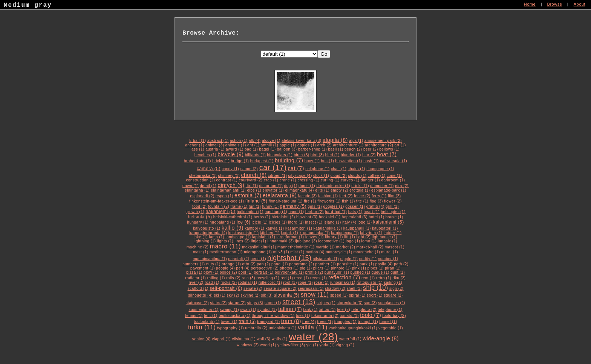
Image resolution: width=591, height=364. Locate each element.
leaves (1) (315, 237)
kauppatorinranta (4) (208, 233)
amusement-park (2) (383, 141)
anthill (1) (270, 145)
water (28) (313, 337)
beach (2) (353, 149)
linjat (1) (259, 241)
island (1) (332, 222)
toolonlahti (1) (207, 322)
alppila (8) (335, 140)
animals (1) (236, 145)
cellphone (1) (317, 169)
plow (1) (211, 272)
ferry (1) (379, 196)
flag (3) (376, 201)
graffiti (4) (375, 206)
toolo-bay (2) (394, 316)
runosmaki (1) (343, 283)
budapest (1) (262, 161)
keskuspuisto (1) (244, 233)
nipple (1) (349, 259)
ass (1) (198, 149)
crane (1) (288, 180)
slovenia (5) (287, 295)
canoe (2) (249, 169)
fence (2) (362, 196)
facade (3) (308, 196)
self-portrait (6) (226, 288)
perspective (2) (265, 268)
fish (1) (348, 201)
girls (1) (315, 206)
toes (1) (303, 316)
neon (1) (258, 259)
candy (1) (230, 169)
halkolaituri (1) (250, 212)
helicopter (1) (393, 212)
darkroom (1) (393, 180)
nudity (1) (368, 259)
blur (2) (369, 155)
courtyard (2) (250, 180)
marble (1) (325, 247)
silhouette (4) (200, 295)
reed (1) (302, 278)
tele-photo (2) (364, 310)
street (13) (299, 302)
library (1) (334, 237)
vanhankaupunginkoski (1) (353, 328)
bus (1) (328, 161)
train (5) (247, 321)
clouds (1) (357, 176)
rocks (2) (229, 283)
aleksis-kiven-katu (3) (301, 141)
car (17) (273, 168)
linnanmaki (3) (281, 241)
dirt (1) (252, 186)
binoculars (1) (280, 155)
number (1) (388, 259)
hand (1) (296, 212)
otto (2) (249, 264)
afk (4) (255, 141)
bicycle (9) (230, 154)
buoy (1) (312, 161)
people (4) (225, 268)
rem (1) (368, 278)
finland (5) (256, 201)
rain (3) (248, 278)
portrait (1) (264, 272)
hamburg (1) (276, 212)
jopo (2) (365, 222)
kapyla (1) (275, 228)
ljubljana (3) (306, 241)
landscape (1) (238, 237)
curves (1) (350, 180)
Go (324, 54)
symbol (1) (267, 310)
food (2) (199, 206)
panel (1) (280, 264)
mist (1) (297, 252)
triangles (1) (345, 322)
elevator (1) (273, 190)
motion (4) (315, 252)
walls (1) (280, 339)
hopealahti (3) (355, 217)
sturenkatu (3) (350, 303)
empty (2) (339, 190)
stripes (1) (326, 303)
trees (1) (325, 322)
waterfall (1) (350, 339)
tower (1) (229, 322)
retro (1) (384, 278)
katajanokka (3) (328, 228)
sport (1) (375, 295)
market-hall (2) (370, 247)
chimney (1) (229, 176)
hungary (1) (198, 222)
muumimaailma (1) (210, 259)
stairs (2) (219, 303)
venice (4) (201, 339)
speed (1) (339, 295)
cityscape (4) (300, 176)
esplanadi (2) (202, 196)
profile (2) (314, 272)
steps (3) (255, 303)
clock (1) (321, 176)
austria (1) (215, 149)
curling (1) (330, 180)
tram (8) (291, 321)
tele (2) (344, 310)
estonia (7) (248, 195)
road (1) (212, 283)
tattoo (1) (327, 310)
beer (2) (371, 149)
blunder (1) (351, 155)
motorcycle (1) (339, 252)
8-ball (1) (198, 141)
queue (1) (380, 272)
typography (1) (230, 328)
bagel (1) (268, 149)
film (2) (394, 196)
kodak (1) (289, 233)
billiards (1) (255, 155)
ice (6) (244, 222)
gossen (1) (355, 206)
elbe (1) (254, 190)
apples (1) (307, 145)
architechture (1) (348, 145)
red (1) (287, 278)
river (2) (196, 283)
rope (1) (305, 283)
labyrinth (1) (371, 233)
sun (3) (370, 303)
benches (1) (205, 155)
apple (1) (288, 145)
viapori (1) (221, 339)
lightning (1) (205, 241)
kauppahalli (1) (357, 228)
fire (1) (310, 201)
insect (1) (314, 222)
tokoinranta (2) (325, 316)
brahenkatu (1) (198, 161)
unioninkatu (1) (283, 328)
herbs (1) (262, 217)
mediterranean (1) (226, 252)
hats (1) (355, 212)
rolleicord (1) (270, 283)
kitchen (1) (270, 233)
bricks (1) (221, 161)
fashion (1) (328, 196)
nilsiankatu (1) (326, 259)
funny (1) (271, 206)
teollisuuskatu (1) (235, 316)
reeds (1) (319, 278)
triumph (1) (368, 322)
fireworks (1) (329, 201)
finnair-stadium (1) (286, 201)
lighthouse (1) (385, 237)
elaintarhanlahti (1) (228, 190)
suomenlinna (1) (203, 310)
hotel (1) (376, 217)
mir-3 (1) (281, 252)
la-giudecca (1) (345, 233)
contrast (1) (227, 180)
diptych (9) (231, 185)
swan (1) (248, 310)
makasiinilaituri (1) (259, 247)
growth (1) (195, 212)
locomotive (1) (331, 241)
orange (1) (231, 264)
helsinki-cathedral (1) (233, 217)
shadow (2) (335, 289)
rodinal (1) (248, 283)
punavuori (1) (337, 272)
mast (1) (201, 252)
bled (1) (332, 155)
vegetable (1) (391, 328)
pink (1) (359, 268)
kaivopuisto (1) (207, 228)
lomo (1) (369, 241)
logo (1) (353, 241)
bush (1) (371, 161)
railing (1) (216, 278)
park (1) (367, 264)
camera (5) (209, 169)
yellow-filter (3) (291, 345)
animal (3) (215, 145)
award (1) (235, 149)
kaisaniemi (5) (389, 222)
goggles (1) (334, 206)
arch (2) (325, 145)
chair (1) (339, 169)
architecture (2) (379, 145)
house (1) (394, 217)
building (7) (289, 160)
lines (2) (242, 241)
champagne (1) (380, 169)
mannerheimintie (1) (296, 247)
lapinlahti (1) (264, 237)
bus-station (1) (349, 161)
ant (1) (253, 145)
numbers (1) (194, 264)
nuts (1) (213, 264)
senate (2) (253, 289)
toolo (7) (371, 315)
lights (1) (225, 241)
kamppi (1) (254, 228)
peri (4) (243, 268)
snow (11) (315, 295)
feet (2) (346, 196)
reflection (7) (344, 277)
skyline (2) (250, 295)
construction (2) (200, 180)
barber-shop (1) (312, 149)
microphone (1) (258, 252)
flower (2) (393, 201)
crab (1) (271, 180)
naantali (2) (239, 259)
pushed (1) (361, 272)
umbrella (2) (256, 328)
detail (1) (208, 186)
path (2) (401, 264)
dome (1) (307, 186)
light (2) (363, 237)
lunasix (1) (388, 241)
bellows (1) (389, 149)
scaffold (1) (198, 289)
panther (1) (326, 264)
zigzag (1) (345, 345)
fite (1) (362, 201)
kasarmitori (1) (299, 228)
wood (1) (268, 345)
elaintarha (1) (197, 190)
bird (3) (317, 155)
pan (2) (264, 264)
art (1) (400, 145)
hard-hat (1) (336, 212)
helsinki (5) (200, 217)
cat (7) (296, 168)
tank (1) (310, 310)
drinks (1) (360, 186)
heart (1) (372, 212)
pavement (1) (203, 268)
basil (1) (336, 149)
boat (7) (387, 154)
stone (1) (273, 303)
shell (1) (354, 289)
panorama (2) (302, 264)
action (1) (239, 141)
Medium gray (28, 6)
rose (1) (321, 283)
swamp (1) (229, 310)
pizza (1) (194, 272)
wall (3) (263, 339)
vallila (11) (313, 327)
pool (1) (245, 272)
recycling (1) (268, 278)
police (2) (228, 272)
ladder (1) (393, 233)
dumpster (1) (382, 186)
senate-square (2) (280, 289)
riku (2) (399, 278)
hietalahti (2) (283, 217)
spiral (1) (357, 295)
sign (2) (396, 289)
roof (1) (290, 283)
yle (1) (312, 345)
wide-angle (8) (381, 338)
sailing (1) (393, 283)
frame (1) (239, 206)
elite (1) (322, 190)
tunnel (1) (388, 322)
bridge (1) (240, 161)
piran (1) (393, 268)
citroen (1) (278, 176)
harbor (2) (315, 212)
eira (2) (402, 186)
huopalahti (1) (222, 222)
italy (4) (349, 222)
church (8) (254, 175)
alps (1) (356, 141)
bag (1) (251, 149)
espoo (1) (224, 196)
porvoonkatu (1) (289, 272)
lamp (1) (217, 237)
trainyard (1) (268, 322)
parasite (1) (348, 264)
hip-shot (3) (307, 217)
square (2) (393, 295)
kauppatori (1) (385, 228)
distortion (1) (271, 186)
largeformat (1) (290, 237)
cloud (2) (339, 176)
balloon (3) (287, 149)
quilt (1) (398, 272)
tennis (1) (194, 316)
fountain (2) (219, 206)
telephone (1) (390, 310)
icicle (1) (260, 222)
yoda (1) (327, 345)
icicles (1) (278, 222)
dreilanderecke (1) (333, 186)
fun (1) (255, 206)
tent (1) (211, 316)
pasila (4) (384, 264)
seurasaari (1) (311, 289)
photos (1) (289, 268)
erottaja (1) (360, 190)
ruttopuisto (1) (370, 283)
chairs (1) (356, 169)
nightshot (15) (289, 258)
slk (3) (267, 295)
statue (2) (237, 303)
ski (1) (220, 295)
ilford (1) (296, 222)
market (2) (346, 247)
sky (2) (233, 295)
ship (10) (376, 288)
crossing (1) (308, 180)
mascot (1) (395, 247)
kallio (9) (233, 228)
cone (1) (394, 176)
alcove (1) (271, 141)
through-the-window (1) (273, 316)
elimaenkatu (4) (299, 190)
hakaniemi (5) (221, 212)
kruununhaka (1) (315, 233)
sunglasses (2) (392, 303)
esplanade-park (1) (389, 190)
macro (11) (225, 246)
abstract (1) (218, 141)
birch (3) (301, 155)
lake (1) (201, 237)
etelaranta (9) (280, 195)
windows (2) (248, 345)
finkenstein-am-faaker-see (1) (217, 201)
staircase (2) (198, 303)
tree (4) (309, 322)
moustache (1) (367, 252)
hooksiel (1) (330, 217)
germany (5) (293, 206)
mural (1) (390, 252)
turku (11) (202, 327)
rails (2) (233, 278)
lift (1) (350, 237)
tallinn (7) (290, 309)
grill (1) (392, 206)
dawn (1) (191, 186)
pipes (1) (376, 268)
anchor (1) (195, 145)
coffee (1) (377, 176)
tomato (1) (349, 316)
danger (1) (370, 180)
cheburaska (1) (203, 176)
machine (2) (198, 247)
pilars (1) (322, 268)
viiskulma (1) (244, 339)
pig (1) (306, 268)
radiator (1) (196, 278)
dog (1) (291, 186)
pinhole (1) (341, 268)
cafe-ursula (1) (393, 161)
